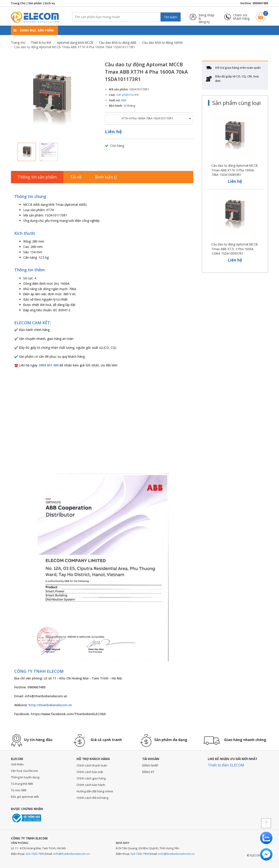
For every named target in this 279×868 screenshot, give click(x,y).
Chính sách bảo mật (90, 772)
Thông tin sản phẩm (37, 177)
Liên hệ (113, 132)
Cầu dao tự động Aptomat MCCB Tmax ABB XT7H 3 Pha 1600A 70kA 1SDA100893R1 (235, 170)
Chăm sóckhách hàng (241, 17)
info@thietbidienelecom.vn (72, 854)
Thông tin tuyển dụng (25, 777)
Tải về (76, 177)
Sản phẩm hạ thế (127, 95)
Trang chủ (18, 43)
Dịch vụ (50, 3)
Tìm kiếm (171, 17)
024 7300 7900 (35, 854)
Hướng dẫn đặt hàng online (95, 791)
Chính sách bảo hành (91, 785)
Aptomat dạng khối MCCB (75, 43)
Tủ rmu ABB (19, 790)
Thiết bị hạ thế (41, 43)
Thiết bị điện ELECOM (226, 765)
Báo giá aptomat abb (25, 797)
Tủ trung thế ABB (22, 784)
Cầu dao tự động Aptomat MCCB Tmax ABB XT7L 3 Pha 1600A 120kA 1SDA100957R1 (235, 249)
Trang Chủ (18, 3)
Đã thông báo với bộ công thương (26, 818)
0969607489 (260, 3)
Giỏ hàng (260, 15)
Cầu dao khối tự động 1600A (162, 43)
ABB (124, 100)
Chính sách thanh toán (92, 765)
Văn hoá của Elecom (24, 771)
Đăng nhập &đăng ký (206, 17)
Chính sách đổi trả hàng (92, 798)
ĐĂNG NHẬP (150, 765)
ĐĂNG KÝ (148, 772)
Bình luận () (106, 177)
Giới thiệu (17, 764)
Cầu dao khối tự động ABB (118, 43)
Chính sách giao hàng (91, 778)
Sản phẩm (35, 3)
